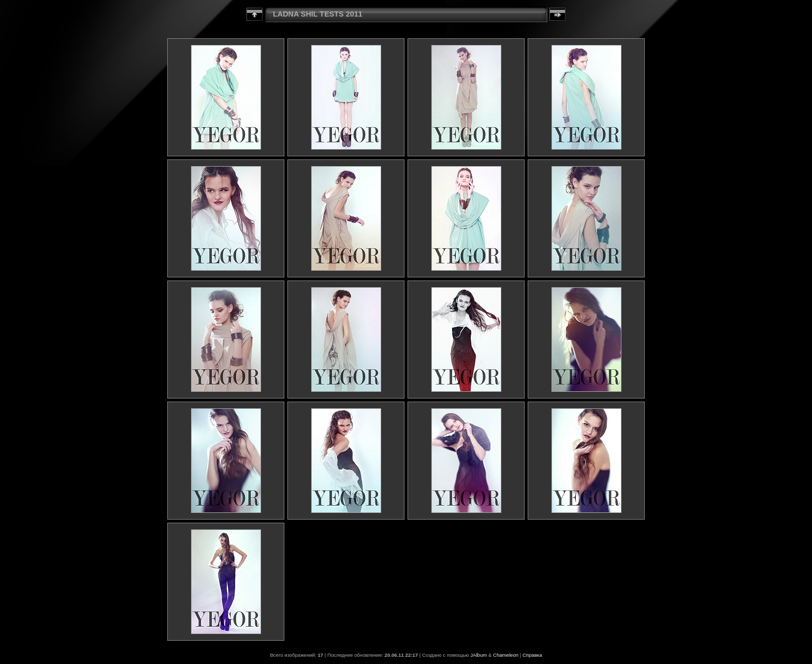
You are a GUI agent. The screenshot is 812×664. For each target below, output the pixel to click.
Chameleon (506, 655)
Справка (532, 655)
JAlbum (479, 655)
